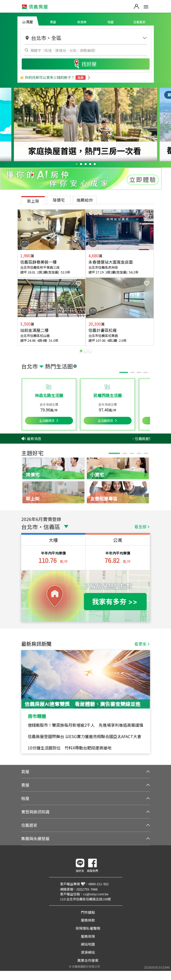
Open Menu (146, 7)
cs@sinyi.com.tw (96, 894)
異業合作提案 (88, 960)
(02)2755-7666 (87, 889)
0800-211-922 (99, 884)
